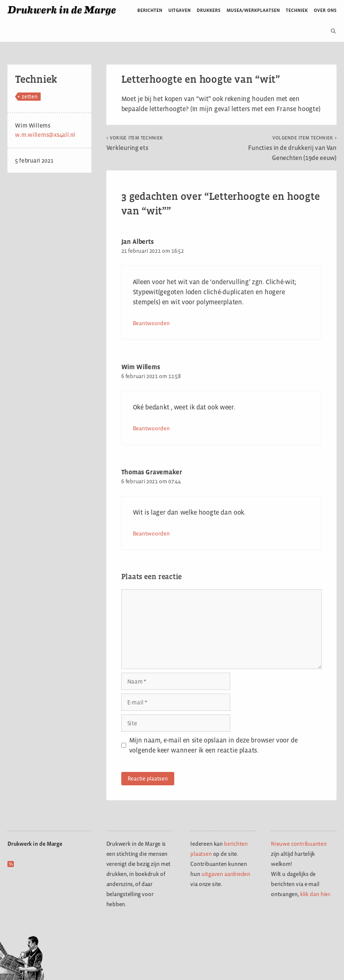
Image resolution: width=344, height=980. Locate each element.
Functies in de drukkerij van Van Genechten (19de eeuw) (292, 148)
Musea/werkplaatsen (253, 10)
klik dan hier (315, 894)
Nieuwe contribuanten (299, 844)
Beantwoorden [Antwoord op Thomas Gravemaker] (151, 533)
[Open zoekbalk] (330, 31)
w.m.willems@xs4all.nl (45, 135)
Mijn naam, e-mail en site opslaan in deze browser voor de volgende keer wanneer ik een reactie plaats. (213, 745)
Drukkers (209, 10)
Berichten (150, 10)
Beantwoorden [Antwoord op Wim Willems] (151, 428)
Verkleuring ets (135, 143)
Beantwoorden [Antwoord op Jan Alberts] (151, 323)
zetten (30, 96)
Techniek (297, 10)
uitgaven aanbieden (226, 874)
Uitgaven (179, 10)
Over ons (325, 10)
